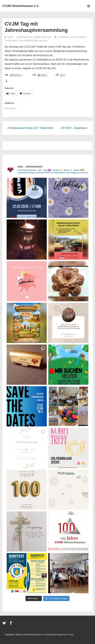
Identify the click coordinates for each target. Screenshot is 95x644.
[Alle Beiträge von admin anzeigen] (9, 37)
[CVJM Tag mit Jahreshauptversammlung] (45, 37)
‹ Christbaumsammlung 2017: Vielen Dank (30, 128)
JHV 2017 (43, 41)
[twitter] (5, 624)
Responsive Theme (65, 635)
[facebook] (11, 624)
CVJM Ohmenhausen (28, 41)
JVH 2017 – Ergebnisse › (74, 128)
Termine (81, 37)
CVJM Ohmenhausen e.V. (21, 6)
